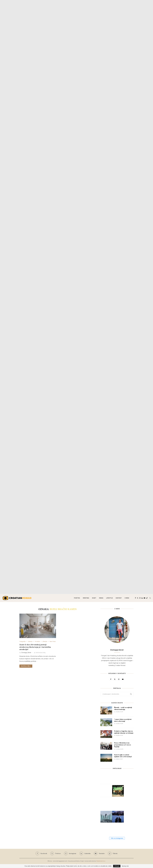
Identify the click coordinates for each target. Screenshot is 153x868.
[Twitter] (138, 598)
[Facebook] (135, 598)
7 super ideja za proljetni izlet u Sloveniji (123, 720)
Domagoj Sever (26, 653)
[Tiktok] (147, 598)
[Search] (150, 598)
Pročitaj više (26, 666)
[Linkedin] (142, 598)
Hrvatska (86, 598)
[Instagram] (140, 598)
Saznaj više (125, 866)
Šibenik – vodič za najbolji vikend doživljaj (123, 708)
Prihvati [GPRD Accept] (117, 866)
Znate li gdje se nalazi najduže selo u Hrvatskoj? (123, 756)
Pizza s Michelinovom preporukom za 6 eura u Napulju (123, 745)
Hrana (101, 598)
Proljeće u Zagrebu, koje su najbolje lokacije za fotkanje (124, 732)
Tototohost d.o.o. (101, 861)
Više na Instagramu (117, 838)
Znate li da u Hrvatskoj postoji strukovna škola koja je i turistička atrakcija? (35, 647)
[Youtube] (144, 598)
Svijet (94, 598)
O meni (127, 598)
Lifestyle (109, 598)
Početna (77, 598)
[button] (23, 626)
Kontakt (119, 598)
